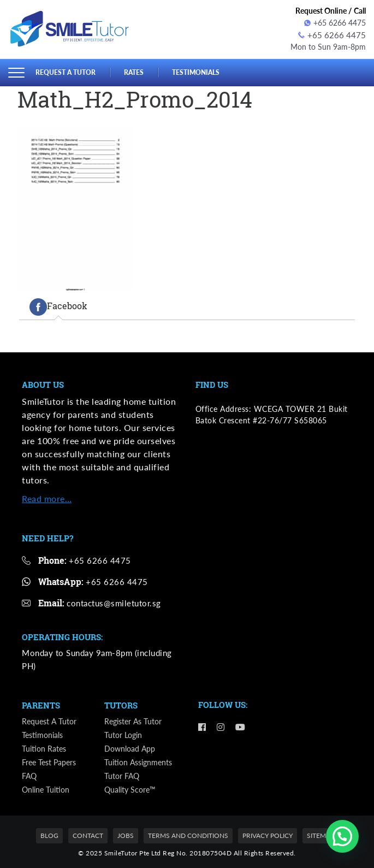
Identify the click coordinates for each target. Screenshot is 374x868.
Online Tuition (46, 789)
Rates (139, 70)
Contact (88, 834)
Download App (130, 748)
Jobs (126, 834)
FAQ (29, 775)
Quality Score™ (130, 789)
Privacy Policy (268, 834)
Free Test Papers (49, 761)
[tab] (58, 305)
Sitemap (320, 834)
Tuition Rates (44, 748)
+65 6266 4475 (335, 23)
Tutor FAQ (122, 775)
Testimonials (203, 70)
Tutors (121, 704)
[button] (342, 836)
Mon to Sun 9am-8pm (328, 46)
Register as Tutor (133, 720)
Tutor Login (123, 734)
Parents (41, 704)
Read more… (47, 497)
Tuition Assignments (138, 761)
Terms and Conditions (188, 834)
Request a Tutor (68, 70)
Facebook (58, 305)
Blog (49, 834)
